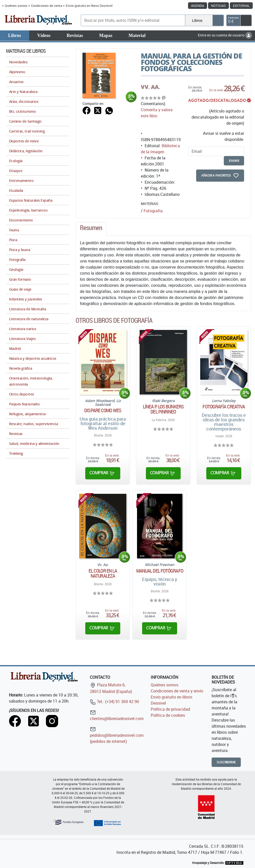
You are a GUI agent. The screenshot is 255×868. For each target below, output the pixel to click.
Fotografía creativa (224, 407)
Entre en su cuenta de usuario (225, 35)
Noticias (218, 6)
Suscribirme (226, 762)
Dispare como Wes (103, 410)
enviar (234, 161)
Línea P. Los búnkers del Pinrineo (163, 409)
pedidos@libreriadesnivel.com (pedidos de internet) (117, 735)
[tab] (91, 229)
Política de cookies (168, 715)
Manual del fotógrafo (160, 571)
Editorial (241, 6)
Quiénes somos (16, 6)
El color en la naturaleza (103, 573)
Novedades (18, 62)
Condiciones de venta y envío (177, 691)
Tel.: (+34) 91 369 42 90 (114, 702)
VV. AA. (150, 87)
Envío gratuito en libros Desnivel (89, 6)
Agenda (198, 6)
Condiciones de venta (47, 6)
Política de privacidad (170, 709)
